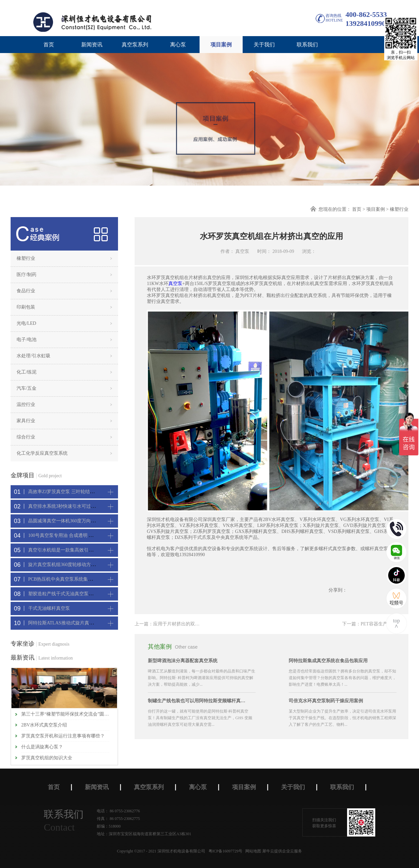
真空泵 (175, 284)
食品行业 (26, 291)
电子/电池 (27, 340)
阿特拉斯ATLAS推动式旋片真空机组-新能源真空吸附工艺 (87, 623)
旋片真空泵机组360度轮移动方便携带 (66, 565)
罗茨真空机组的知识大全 (47, 758)
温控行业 (26, 405)
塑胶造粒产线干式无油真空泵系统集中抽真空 (75, 594)
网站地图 (252, 851)
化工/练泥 (27, 372)
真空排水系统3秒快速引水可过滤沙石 (66, 506)
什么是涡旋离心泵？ (42, 747)
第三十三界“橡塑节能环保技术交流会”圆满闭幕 (65, 714)
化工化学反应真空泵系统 (42, 453)
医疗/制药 (27, 275)
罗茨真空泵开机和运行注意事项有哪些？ (63, 736)
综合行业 (26, 437)
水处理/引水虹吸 (33, 356)
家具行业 (26, 421)
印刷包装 (26, 307)
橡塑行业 (399, 209)
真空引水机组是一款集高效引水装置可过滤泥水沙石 (82, 550)
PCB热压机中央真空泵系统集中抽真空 (67, 579)
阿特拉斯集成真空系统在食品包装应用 (328, 661)
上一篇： (183, 624)
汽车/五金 (27, 388)
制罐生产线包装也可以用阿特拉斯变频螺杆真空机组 (198, 701)
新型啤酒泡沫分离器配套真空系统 (183, 661)
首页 (49, 45)
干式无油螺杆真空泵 (49, 608)
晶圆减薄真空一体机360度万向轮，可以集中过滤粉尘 (83, 521)
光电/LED (26, 323)
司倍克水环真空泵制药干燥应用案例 (326, 701)
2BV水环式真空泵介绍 (44, 725)
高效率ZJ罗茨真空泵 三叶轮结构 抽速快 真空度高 (79, 492)
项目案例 (376, 209)
